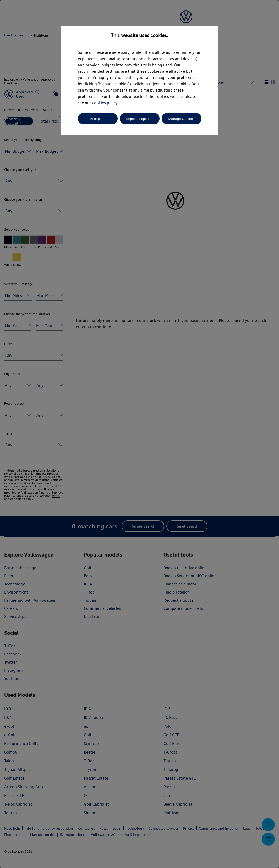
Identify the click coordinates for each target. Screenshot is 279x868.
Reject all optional (139, 119)
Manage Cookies (181, 119)
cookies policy (105, 103)
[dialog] (139, 434)
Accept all (98, 119)
